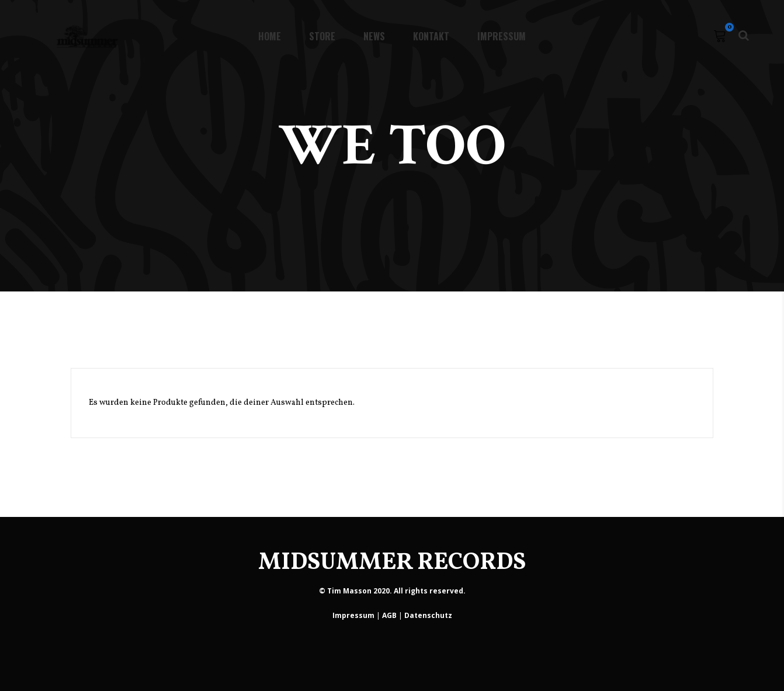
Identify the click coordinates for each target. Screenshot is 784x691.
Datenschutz (428, 615)
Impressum (353, 615)
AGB (389, 615)
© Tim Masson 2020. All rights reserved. (392, 591)
